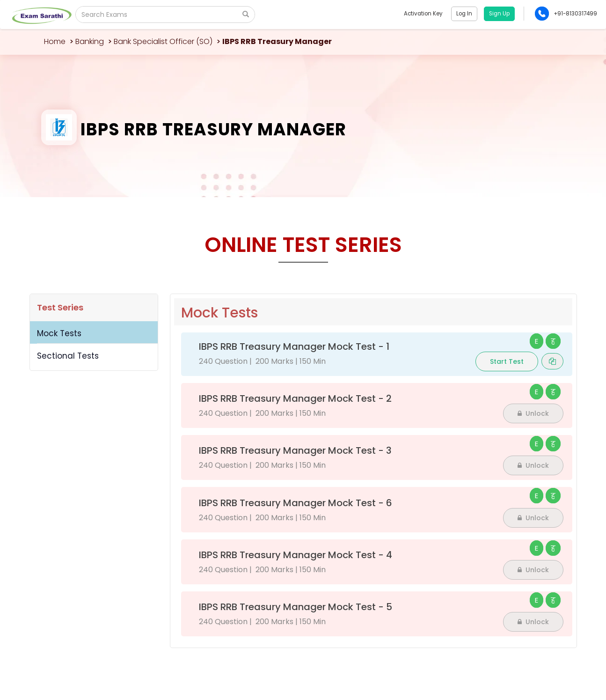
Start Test (507, 361)
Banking (90, 41)
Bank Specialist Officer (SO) (163, 41)
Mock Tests (59, 333)
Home (55, 41)
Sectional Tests (68, 356)
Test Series (60, 307)
